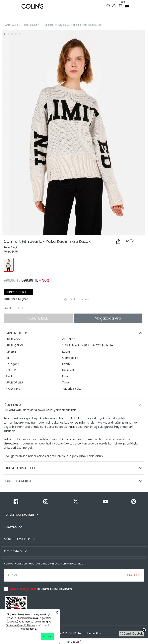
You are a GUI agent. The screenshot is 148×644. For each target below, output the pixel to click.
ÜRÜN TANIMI (74, 405)
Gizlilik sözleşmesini (24, 589)
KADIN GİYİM (29, 25)
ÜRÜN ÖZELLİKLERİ (74, 333)
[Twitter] (76, 502)
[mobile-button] (127, 7)
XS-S (8, 308)
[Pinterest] (134, 502)
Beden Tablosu (80, 299)
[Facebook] (16, 502)
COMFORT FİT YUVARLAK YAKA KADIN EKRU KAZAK (71, 25)
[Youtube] (106, 502)
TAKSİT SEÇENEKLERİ (74, 481)
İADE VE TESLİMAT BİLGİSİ (74, 468)
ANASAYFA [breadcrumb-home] (12, 25)
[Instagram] (46, 502)
